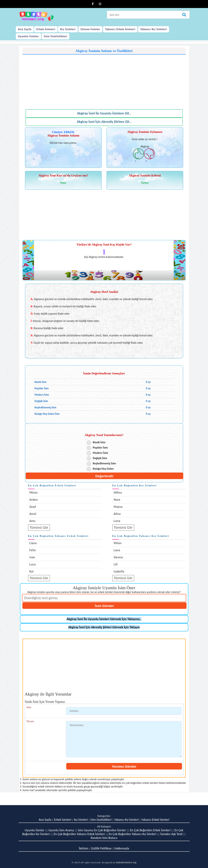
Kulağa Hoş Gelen (103, 469)
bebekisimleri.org (126, 862)
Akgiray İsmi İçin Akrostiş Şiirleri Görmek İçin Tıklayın (104, 627)
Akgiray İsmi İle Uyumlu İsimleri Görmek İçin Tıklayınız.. (104, 619)
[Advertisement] (104, 80)
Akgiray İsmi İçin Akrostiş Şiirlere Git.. (104, 122)
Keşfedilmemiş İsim (104, 463)
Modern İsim (101, 453)
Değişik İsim (100, 458)
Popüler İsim (100, 448)
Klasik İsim (99, 442)
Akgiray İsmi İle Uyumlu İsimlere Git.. (104, 113)
